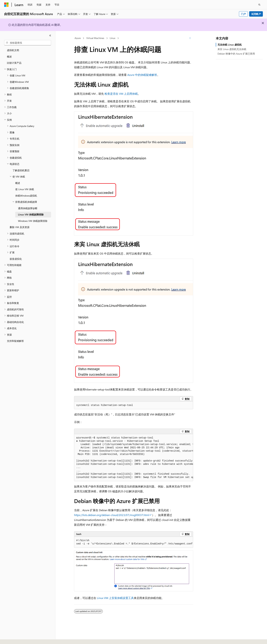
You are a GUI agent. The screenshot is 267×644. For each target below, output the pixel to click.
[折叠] (50, 35)
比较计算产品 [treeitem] (14, 63)
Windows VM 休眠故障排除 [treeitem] (33, 221)
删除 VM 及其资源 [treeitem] (20, 227)
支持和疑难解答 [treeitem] (15, 341)
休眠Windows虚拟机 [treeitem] (26, 196)
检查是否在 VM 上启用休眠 (121, 94)
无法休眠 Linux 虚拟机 (230, 45)
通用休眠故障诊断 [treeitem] (28, 208)
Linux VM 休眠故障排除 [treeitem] (31, 214)
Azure (78, 38)
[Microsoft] (6, 5)
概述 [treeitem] (9, 57)
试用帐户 (256, 14)
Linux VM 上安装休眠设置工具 (115, 598)
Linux (112, 38)
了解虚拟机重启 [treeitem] (21, 170)
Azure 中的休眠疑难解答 (142, 75)
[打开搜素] (259, 5)
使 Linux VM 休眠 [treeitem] (25, 189)
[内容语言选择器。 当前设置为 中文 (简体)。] (14, 638)
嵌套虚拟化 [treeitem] (16, 259)
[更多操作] (190, 38)
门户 (243, 14)
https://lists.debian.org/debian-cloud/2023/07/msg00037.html (112, 515)
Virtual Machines (95, 38)
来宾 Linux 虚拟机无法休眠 (232, 49)
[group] (134, 458)
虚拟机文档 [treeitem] (13, 50)
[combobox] (28, 43)
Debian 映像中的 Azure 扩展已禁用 (236, 54)
